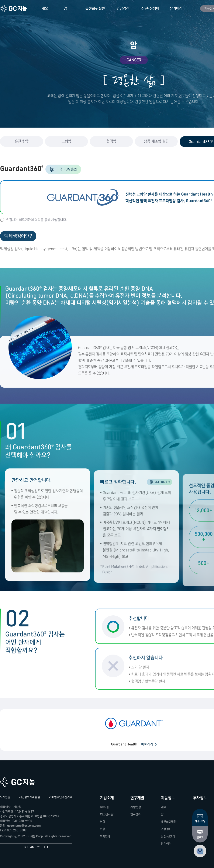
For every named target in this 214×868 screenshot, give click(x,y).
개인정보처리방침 (30, 797)
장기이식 (176, 8)
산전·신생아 (150, 8)
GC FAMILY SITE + (36, 847)
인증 (103, 829)
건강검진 (123, 8)
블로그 (200, 837)
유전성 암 (22, 141)
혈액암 (111, 141)
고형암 (66, 141)
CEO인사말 (107, 814)
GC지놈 (14, 8)
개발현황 (136, 807)
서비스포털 (200, 821)
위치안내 (105, 836)
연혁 (103, 822)
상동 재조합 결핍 (156, 141)
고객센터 (200, 851)
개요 (45, 8)
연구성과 (136, 814)
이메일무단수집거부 (61, 797)
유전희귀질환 (95, 8)
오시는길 (5, 797)
